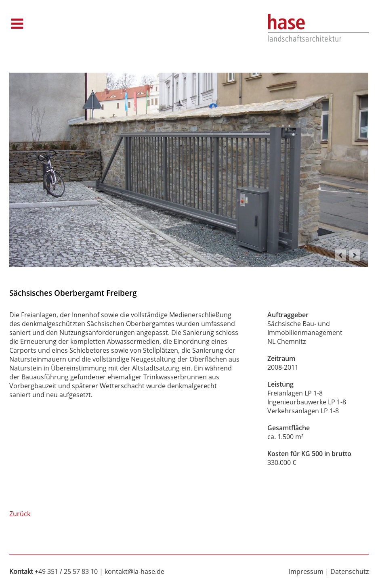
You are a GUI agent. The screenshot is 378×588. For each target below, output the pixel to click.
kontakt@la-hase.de (134, 571)
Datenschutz (350, 571)
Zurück (20, 514)
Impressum (306, 571)
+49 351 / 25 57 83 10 (66, 571)
